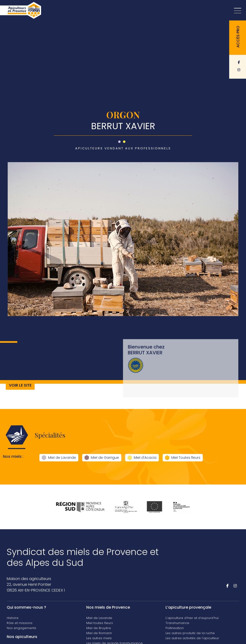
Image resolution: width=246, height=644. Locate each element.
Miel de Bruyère (99, 628)
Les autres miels (99, 638)
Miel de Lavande (99, 618)
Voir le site (20, 391)
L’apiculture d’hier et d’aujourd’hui (192, 618)
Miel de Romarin (99, 633)
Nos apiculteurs (22, 637)
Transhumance (177, 623)
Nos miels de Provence (108, 607)
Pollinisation (175, 628)
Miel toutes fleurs (100, 623)
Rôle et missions (20, 623)
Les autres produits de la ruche (190, 633)
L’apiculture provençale (188, 607)
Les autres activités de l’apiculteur (192, 638)
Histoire (13, 618)
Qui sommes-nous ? (26, 607)
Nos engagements (22, 628)
